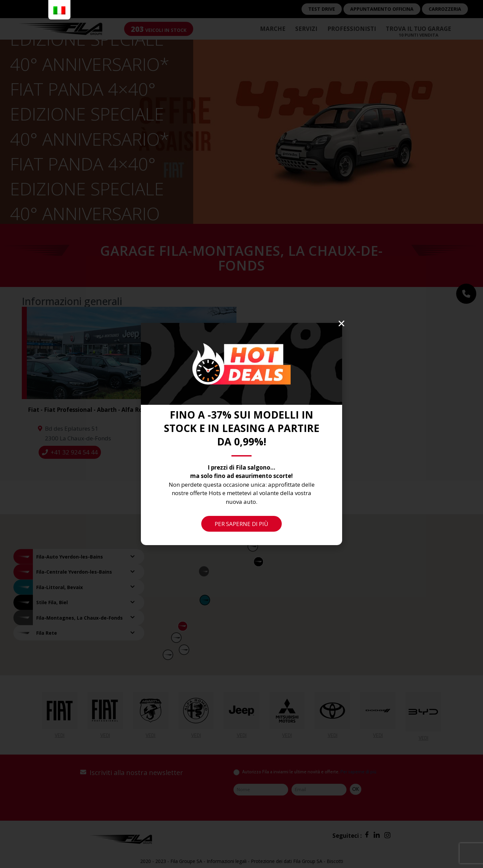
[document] (241, 434)
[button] (341, 324)
